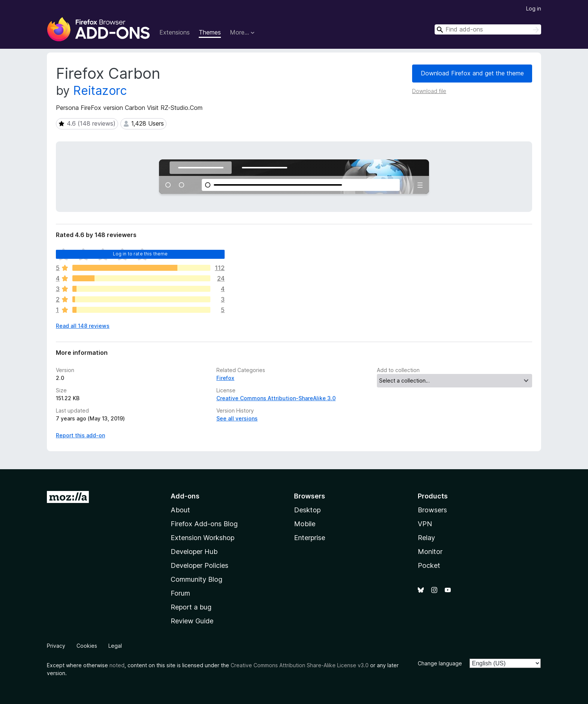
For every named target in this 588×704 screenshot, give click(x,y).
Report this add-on (80, 435)
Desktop (307, 510)
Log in (534, 8)
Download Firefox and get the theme (472, 73)
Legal (115, 646)
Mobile (305, 524)
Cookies (87, 646)
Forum (180, 593)
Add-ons (185, 496)
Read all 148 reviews (83, 326)
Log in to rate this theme (140, 254)
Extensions (175, 32)
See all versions (237, 418)
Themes (210, 32)
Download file (429, 91)
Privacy (56, 646)
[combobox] (488, 29)
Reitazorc (100, 91)
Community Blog (196, 579)
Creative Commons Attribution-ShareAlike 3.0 (276, 398)
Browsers (432, 510)
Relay (426, 538)
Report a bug (191, 607)
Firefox (225, 378)
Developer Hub (194, 552)
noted (117, 665)
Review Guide (192, 621)
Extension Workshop (202, 538)
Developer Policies (199, 565)
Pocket (429, 565)
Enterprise (310, 538)
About (180, 510)
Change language (440, 663)
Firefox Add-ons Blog (204, 524)
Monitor (430, 552)
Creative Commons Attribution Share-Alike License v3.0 (300, 665)
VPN (425, 524)
